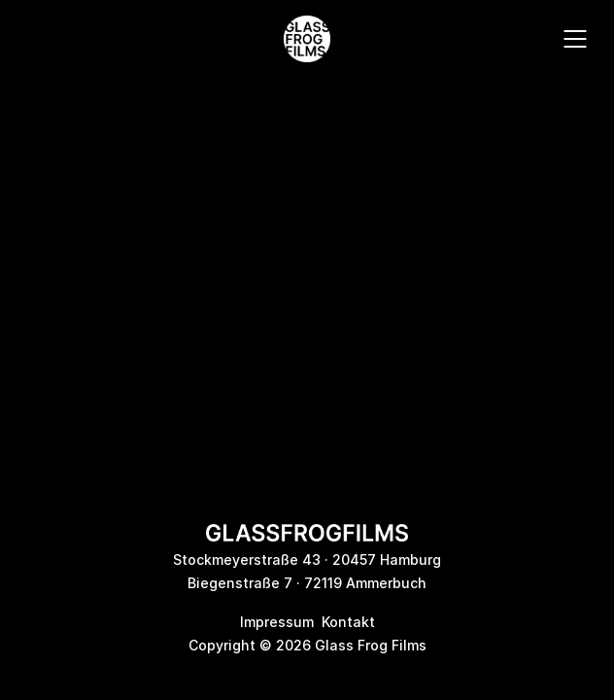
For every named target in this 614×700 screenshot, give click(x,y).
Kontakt (348, 622)
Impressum (277, 622)
